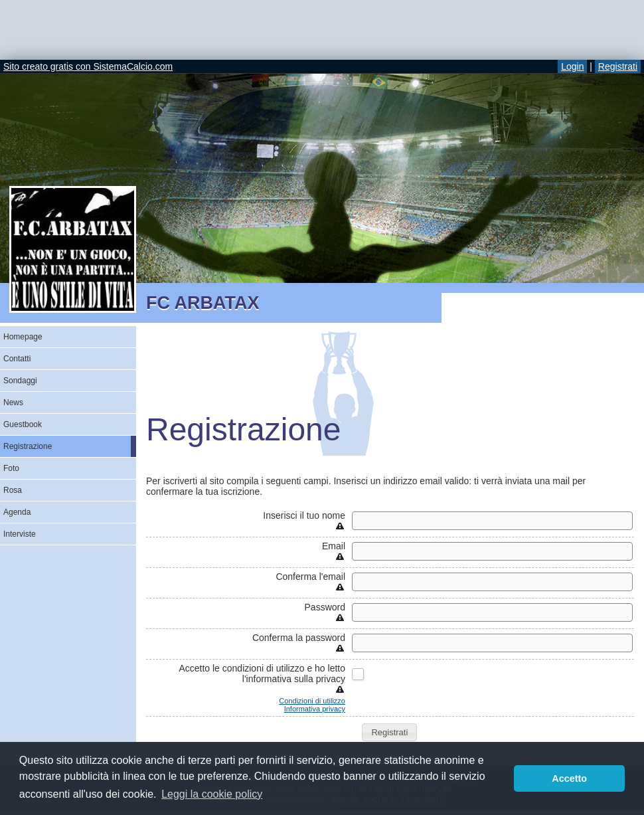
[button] (389, 732)
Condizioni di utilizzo (312, 701)
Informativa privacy (315, 709)
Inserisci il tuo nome (304, 515)
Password (325, 607)
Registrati (618, 66)
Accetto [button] (569, 778)
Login (572, 66)
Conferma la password (299, 638)
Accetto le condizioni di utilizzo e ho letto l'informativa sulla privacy (262, 674)
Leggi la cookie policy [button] (212, 794)
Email (334, 546)
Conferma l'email (310, 577)
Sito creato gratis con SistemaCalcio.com (88, 66)
